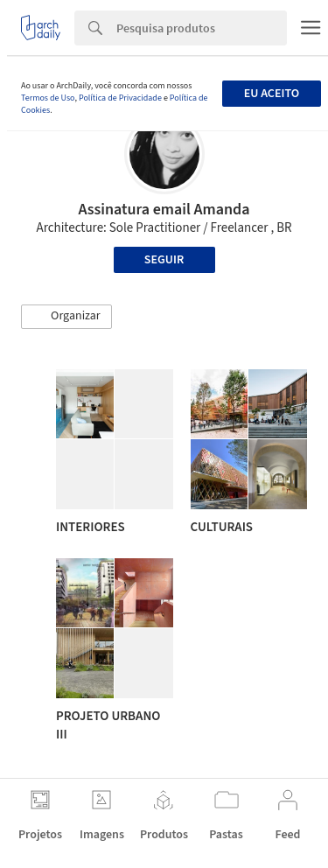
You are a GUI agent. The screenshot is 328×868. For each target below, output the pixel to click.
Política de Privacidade (120, 98)
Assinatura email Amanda (164, 210)
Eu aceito (272, 94)
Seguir (164, 260)
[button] (66, 317)
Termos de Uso (48, 98)
